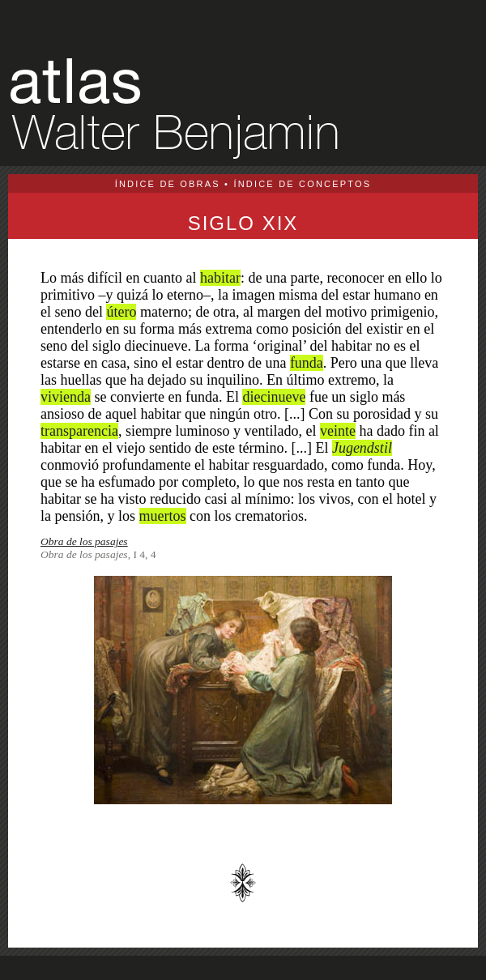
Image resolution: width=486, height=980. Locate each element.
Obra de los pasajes (84, 541)
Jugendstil (362, 448)
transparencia (79, 431)
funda (307, 363)
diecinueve (274, 397)
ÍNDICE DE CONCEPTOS (302, 184)
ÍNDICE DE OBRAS (168, 184)
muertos (163, 516)
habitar (220, 278)
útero (121, 312)
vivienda (66, 397)
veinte (338, 431)
